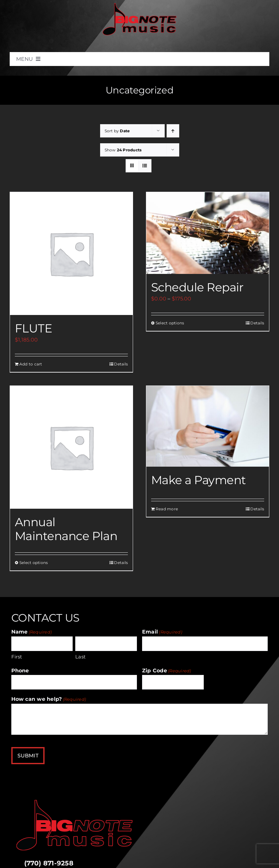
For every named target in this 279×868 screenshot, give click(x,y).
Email (162, 632)
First (17, 657)
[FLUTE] (71, 254)
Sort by (117, 131)
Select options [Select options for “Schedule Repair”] (170, 323)
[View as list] (145, 166)
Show (123, 150)
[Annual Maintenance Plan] (71, 447)
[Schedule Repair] (208, 233)
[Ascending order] (173, 131)
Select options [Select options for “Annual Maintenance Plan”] (34, 563)
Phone (20, 671)
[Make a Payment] (208, 426)
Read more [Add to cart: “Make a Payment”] (167, 509)
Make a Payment (198, 480)
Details (121, 364)
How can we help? (49, 699)
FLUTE (33, 328)
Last (80, 657)
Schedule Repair (197, 287)
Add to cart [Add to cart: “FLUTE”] (31, 364)
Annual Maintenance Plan (66, 529)
